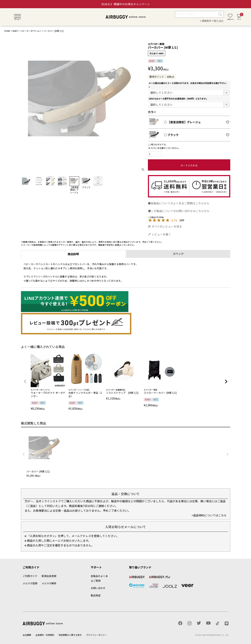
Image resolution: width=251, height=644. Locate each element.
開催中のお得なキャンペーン (125, 4)
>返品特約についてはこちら (209, 515)
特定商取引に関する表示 (70, 635)
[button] (25, 382)
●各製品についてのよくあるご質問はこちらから (179, 203)
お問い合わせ (98, 588)
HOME (7, 31)
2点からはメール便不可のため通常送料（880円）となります (178, 99)
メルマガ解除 (49, 583)
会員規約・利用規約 (45, 635)
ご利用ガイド (30, 576)
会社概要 (27, 635)
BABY (15, 31)
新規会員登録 (49, 576)
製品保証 (96, 595)
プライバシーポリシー (96, 635)
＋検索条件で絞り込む (212, 21)
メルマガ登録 (30, 583)
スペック (178, 254)
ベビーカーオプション (31, 31)
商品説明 (73, 254)
